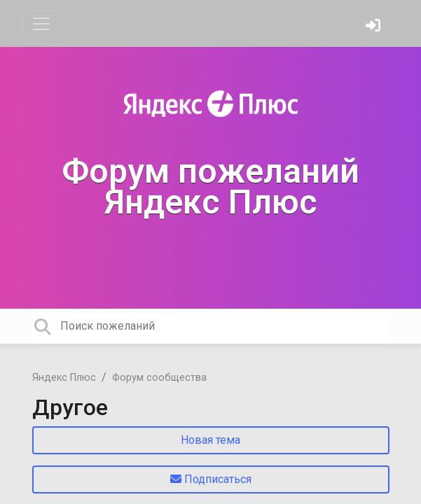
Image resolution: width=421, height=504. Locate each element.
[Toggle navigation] (41, 24)
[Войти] (375, 27)
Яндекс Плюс (64, 378)
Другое (70, 407)
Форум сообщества (159, 378)
